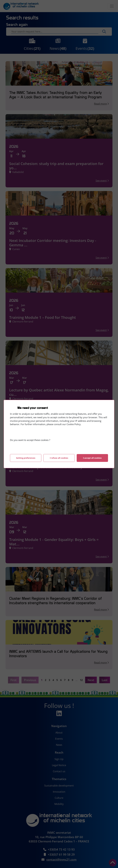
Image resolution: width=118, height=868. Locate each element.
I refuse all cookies (59, 458)
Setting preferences (26, 458)
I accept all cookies (92, 458)
